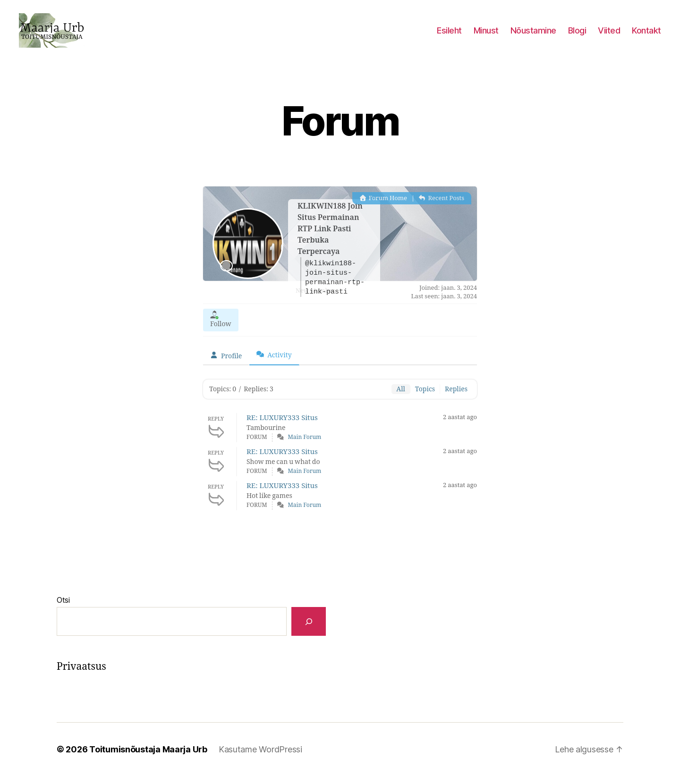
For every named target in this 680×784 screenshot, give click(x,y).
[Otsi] (309, 629)
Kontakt (646, 34)
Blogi (577, 34)
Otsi (63, 608)
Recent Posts (442, 206)
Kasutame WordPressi (260, 757)
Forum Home (383, 206)
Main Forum (305, 445)
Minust (486, 34)
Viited (609, 34)
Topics (425, 397)
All (401, 397)
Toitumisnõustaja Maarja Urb (148, 757)
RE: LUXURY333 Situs (282, 426)
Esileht (449, 34)
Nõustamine (533, 34)
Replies (456, 397)
